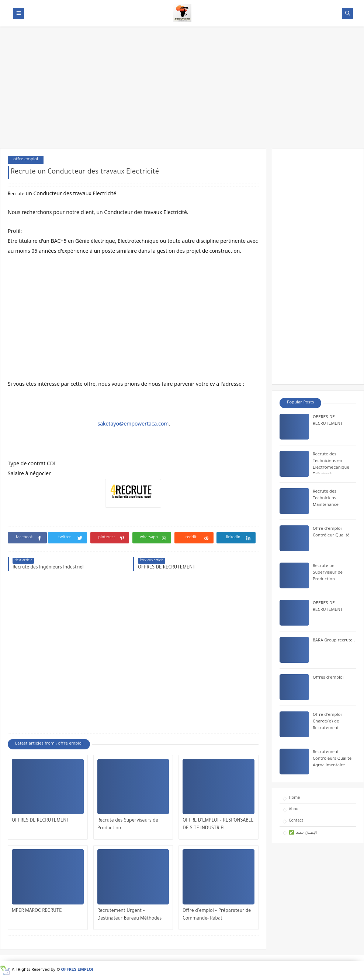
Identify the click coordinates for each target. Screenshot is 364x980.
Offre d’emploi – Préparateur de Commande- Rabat (217, 915)
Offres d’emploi (328, 678)
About (294, 809)
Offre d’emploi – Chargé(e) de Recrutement (329, 722)
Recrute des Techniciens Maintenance (326, 499)
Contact (296, 821)
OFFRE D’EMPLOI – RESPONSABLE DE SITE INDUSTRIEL (218, 825)
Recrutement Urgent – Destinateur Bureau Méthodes (130, 915)
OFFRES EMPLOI (77, 970)
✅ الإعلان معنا (303, 833)
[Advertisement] (182, 91)
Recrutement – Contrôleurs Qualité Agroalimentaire (332, 759)
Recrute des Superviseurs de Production (128, 825)
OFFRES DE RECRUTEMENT (41, 821)
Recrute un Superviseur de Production (328, 573)
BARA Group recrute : (334, 641)
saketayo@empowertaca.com (133, 423)
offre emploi (26, 160)
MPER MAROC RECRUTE (37, 911)
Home (294, 798)
